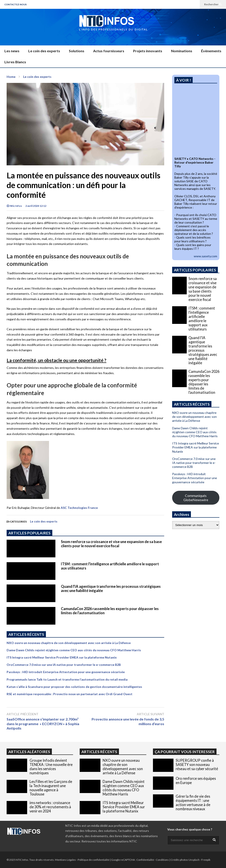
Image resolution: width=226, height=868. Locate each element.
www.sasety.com (205, 256)
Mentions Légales (65, 860)
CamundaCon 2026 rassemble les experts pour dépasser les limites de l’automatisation (204, 382)
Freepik (206, 860)
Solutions (77, 51)
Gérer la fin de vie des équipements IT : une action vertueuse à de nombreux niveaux (193, 803)
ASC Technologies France (79, 508)
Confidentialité (145, 860)
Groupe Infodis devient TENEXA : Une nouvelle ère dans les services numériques (51, 767)
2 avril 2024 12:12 (36, 206)
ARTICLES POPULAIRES (29, 533)
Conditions (162, 860)
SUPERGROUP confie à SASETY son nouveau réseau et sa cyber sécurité (197, 764)
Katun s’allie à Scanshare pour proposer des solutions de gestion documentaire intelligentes (74, 687)
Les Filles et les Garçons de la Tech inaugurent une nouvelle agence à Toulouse (51, 788)
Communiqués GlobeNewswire (196, 498)
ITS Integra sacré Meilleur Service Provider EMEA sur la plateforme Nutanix (62, 657)
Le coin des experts (44, 51)
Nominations (182, 51)
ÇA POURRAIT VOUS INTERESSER (185, 752)
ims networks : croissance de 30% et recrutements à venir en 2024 (50, 807)
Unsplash (194, 860)
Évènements (211, 51)
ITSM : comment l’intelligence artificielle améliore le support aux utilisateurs (202, 319)
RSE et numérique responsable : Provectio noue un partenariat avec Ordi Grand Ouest (70, 694)
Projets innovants (148, 51)
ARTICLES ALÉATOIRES (29, 752)
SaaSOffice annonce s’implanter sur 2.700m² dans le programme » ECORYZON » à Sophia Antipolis (43, 724)
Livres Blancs (15, 62)
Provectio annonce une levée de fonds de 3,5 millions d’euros (128, 721)
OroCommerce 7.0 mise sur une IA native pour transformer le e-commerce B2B (64, 665)
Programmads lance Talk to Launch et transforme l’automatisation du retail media (67, 679)
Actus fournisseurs (109, 51)
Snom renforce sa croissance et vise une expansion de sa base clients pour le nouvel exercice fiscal (111, 544)
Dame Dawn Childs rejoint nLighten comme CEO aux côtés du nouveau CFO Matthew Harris (74, 650)
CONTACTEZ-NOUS (16, 4)
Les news (12, 51)
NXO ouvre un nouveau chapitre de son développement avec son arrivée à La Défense (69, 643)
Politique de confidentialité (94, 860)
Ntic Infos (14, 206)
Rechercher (213, 4)
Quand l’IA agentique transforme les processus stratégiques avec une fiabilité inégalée (203, 350)
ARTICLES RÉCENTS (99, 752)
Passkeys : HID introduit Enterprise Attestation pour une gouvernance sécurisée (66, 672)
